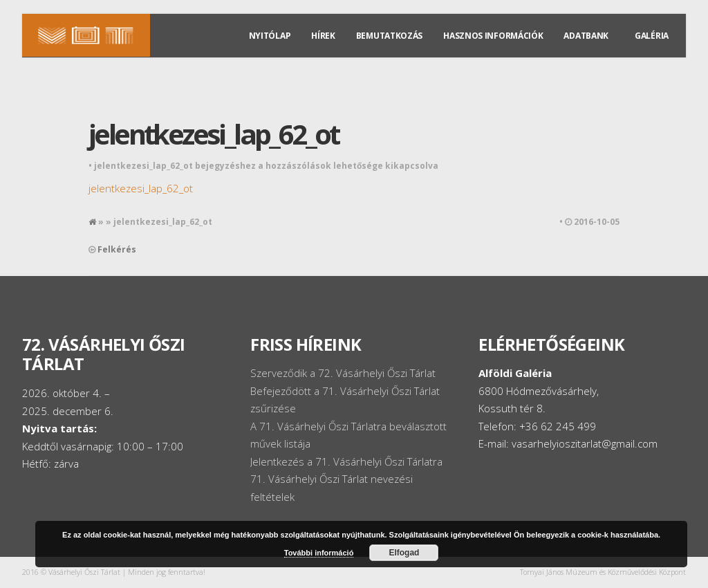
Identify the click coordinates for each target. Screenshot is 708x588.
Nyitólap (270, 36)
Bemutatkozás (389, 36)
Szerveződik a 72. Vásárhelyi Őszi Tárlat (343, 373)
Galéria (652, 36)
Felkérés (117, 249)
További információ (319, 553)
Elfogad (404, 553)
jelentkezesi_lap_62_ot (214, 134)
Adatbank (586, 36)
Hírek (323, 36)
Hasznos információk (493, 36)
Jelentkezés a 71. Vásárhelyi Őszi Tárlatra (346, 461)
